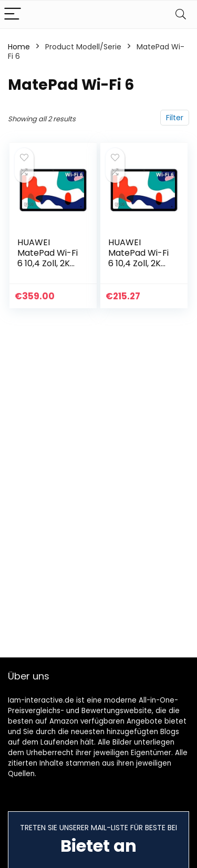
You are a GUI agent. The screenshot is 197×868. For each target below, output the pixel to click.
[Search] (181, 14)
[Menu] (13, 14)
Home (19, 47)
